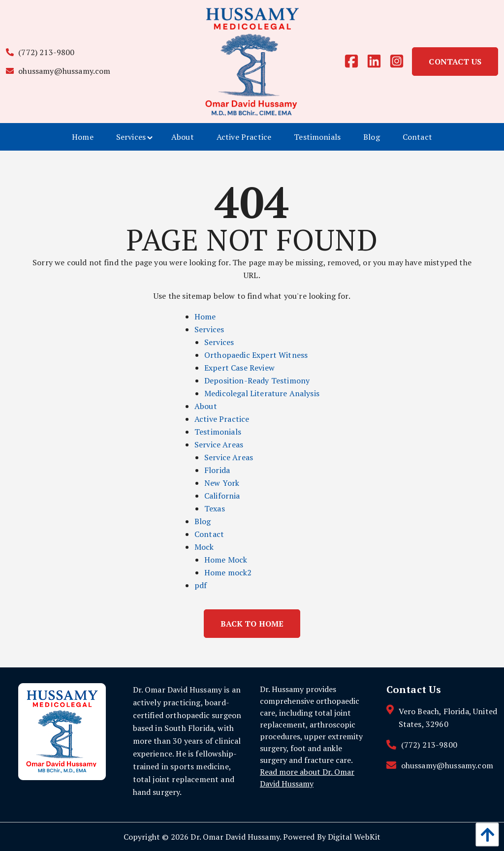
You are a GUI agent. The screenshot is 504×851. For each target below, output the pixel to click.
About (206, 406)
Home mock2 (228, 572)
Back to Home (252, 624)
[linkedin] (378, 62)
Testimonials (218, 432)
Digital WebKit (354, 837)
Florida (217, 470)
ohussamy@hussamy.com (58, 71)
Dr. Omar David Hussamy (235, 837)
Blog (203, 521)
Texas (215, 508)
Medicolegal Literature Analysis (262, 393)
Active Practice (222, 419)
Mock (204, 547)
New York (222, 483)
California (222, 496)
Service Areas (219, 444)
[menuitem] (83, 137)
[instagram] (401, 62)
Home (205, 316)
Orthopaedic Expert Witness (256, 355)
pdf (201, 585)
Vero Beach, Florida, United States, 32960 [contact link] (448, 718)
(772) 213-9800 (40, 52)
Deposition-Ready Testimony (257, 380)
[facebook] (355, 62)
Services (209, 329)
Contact (209, 534)
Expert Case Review (239, 368)
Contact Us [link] (455, 62)
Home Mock (226, 560)
